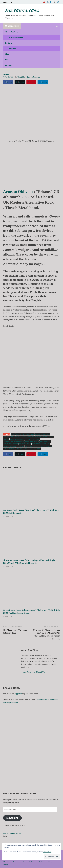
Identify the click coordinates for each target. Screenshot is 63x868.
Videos (24, 862)
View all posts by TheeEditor (35, 672)
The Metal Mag (22, 11)
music (21, 446)
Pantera (29, 446)
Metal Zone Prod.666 (41, 444)
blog (50, 862)
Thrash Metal (35, 449)
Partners (42, 862)
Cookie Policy (47, 852)
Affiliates (13, 48)
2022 (13, 434)
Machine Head (25, 444)
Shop (7, 54)
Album (19, 434)
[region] (31, 747)
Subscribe (12, 818)
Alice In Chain (28, 434)
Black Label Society (18, 439)
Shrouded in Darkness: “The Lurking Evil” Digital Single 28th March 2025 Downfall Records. (29, 562)
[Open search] (57, 26)
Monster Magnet (11, 446)
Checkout (7, 862)
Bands (16, 862)
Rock (43, 446)
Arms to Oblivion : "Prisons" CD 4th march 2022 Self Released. (28, 437)
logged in (18, 694)
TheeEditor (21, 77)
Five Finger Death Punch (14, 441)
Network (32, 862)
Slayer (49, 446)
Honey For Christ (11, 444)
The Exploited (9, 449)
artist (6, 439)
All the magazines (16, 37)
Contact (9, 65)
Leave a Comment (34, 77)
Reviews (9, 43)
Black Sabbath (34, 439)
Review (36, 446)
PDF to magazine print (13, 833)
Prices (8, 60)
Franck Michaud (32, 441)
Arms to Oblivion (18, 191)
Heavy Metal (45, 441)
